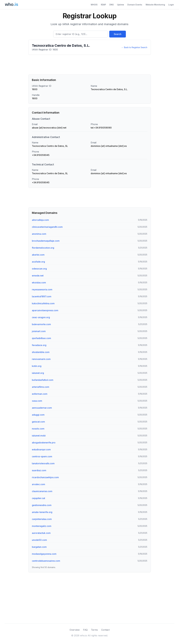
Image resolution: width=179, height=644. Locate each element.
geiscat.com (38, 422)
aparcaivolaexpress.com (45, 310)
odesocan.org (39, 269)
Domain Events (135, 5)
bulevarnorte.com (41, 324)
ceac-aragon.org (41, 317)
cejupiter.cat (38, 498)
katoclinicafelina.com (43, 303)
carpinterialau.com (42, 519)
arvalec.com (38, 484)
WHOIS (94, 5)
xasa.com (37, 401)
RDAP (103, 5)
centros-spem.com (42, 456)
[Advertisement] (90, 65)
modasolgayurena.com (44, 554)
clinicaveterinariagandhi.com (47, 227)
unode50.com (39, 540)
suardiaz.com (39, 470)
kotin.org (37, 366)
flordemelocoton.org (43, 248)
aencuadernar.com (42, 408)
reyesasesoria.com (42, 289)
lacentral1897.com (42, 296)
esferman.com (40, 394)
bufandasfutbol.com (43, 380)
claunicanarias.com (42, 491)
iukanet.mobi (39, 436)
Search (118, 34)
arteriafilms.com (41, 387)
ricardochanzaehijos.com (45, 477)
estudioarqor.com (41, 449)
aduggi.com (38, 415)
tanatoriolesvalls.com (43, 463)
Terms (94, 630)
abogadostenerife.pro (44, 443)
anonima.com (39, 234)
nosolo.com (38, 429)
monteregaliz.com (42, 526)
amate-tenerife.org (42, 512)
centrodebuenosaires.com (46, 561)
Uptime (121, 5)
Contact (105, 630)
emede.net (38, 276)
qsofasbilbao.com (41, 338)
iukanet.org (38, 373)
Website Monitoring (155, 5)
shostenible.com (41, 352)
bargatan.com (39, 547)
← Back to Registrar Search (134, 47)
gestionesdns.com (42, 505)
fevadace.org (39, 345)
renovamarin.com (41, 359)
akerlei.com (38, 255)
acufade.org (38, 262)
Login (171, 5)
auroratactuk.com (41, 533)
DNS (112, 5)
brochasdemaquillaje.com (46, 241)
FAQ (85, 630)
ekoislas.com (39, 283)
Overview (75, 630)
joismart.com (39, 331)
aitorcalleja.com (40, 220)
